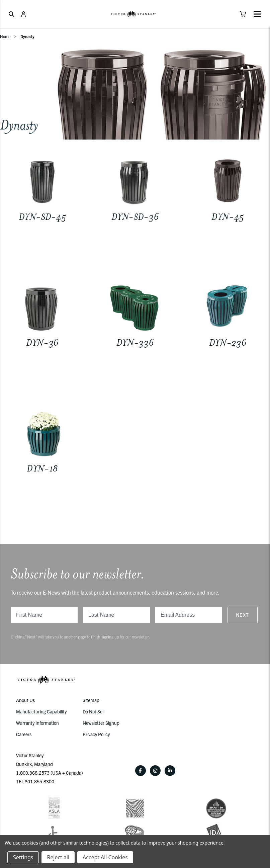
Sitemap (91, 700)
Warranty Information (37, 723)
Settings (23, 857)
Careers (24, 734)
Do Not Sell (94, 711)
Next (243, 615)
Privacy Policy (96, 734)
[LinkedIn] (170, 771)
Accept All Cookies (105, 857)
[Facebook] (141, 771)
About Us (25, 700)
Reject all (58, 857)
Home (5, 36)
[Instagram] (155, 771)
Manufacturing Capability (41, 711)
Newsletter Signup (101, 723)
